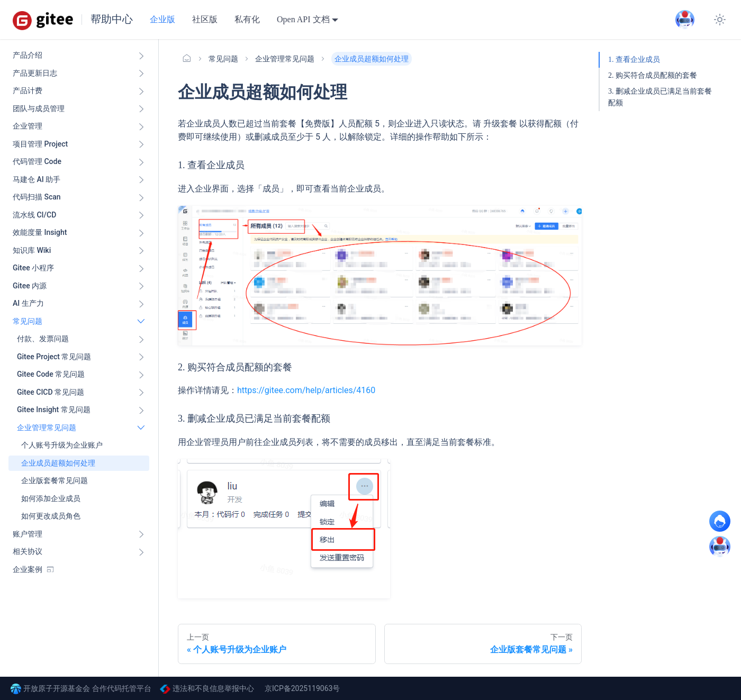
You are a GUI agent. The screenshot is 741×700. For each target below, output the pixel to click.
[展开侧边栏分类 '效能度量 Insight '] (141, 233)
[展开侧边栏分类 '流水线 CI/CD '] (141, 215)
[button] (81, 339)
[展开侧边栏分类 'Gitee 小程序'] (141, 268)
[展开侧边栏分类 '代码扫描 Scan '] (141, 197)
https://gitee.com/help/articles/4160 (306, 390)
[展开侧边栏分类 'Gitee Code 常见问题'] (141, 375)
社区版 (205, 19)
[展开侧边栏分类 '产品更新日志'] (141, 74)
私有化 (247, 19)
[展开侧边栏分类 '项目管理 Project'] (141, 144)
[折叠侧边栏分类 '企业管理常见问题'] (141, 428)
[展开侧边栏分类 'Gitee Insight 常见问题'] (141, 410)
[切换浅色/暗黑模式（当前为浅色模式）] (720, 20)
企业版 (162, 19)
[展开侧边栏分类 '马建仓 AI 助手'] (141, 180)
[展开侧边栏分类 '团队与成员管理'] (141, 109)
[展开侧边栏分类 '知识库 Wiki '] (141, 251)
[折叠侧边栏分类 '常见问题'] (141, 322)
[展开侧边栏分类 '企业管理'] (141, 126)
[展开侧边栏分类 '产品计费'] (141, 91)
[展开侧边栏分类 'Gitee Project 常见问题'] (141, 357)
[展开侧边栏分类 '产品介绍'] (141, 56)
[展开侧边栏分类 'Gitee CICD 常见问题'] (141, 393)
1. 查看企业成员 (634, 60)
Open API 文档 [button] (303, 19)
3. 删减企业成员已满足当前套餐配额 (660, 97)
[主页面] (187, 59)
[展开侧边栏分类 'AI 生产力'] (141, 304)
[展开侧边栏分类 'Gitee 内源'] (141, 286)
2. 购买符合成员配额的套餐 (653, 75)
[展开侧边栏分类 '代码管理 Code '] (141, 162)
